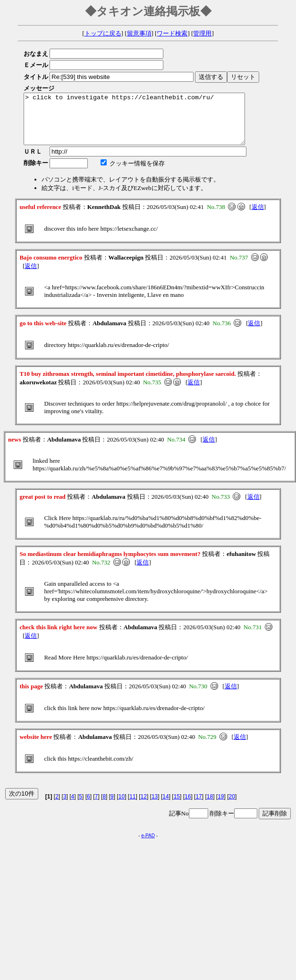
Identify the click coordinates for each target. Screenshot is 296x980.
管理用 (202, 33)
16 (188, 807)
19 (221, 807)
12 (144, 807)
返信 (258, 217)
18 (210, 807)
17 (199, 807)
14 (165, 807)
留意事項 (139, 33)
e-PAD (148, 846)
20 (232, 807)
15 (177, 807)
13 (155, 807)
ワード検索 (172, 33)
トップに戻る (103, 33)
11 (132, 807)
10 (122, 807)
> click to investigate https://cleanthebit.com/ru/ (148, 124)
